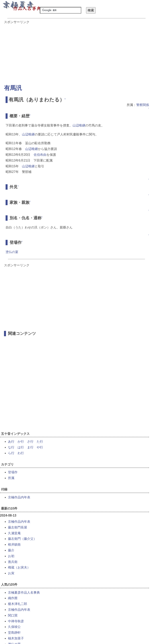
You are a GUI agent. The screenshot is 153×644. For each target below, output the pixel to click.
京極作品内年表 (19, 497)
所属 (11, 478)
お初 (11, 556)
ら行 (11, 453)
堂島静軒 (14, 633)
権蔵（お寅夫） (19, 567)
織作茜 (13, 598)
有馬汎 (13, 88)
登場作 (13, 472)
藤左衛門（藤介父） (22, 539)
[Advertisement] (76, 52)
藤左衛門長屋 (18, 527)
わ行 (21, 453)
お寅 (11, 573)
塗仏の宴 (12, 252)
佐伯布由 (40, 155)
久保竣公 (14, 627)
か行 (21, 442)
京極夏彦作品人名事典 (24, 593)
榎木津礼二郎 (18, 604)
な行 (11, 447)
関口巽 (13, 615)
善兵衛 (13, 562)
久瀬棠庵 (14, 533)
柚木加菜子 (16, 638)
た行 (40, 442)
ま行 (30, 447)
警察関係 (143, 105)
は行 (21, 447)
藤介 (11, 550)
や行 (40, 447)
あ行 (11, 442)
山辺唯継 (79, 125)
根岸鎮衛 (14, 545)
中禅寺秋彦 (16, 621)
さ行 (30, 442)
